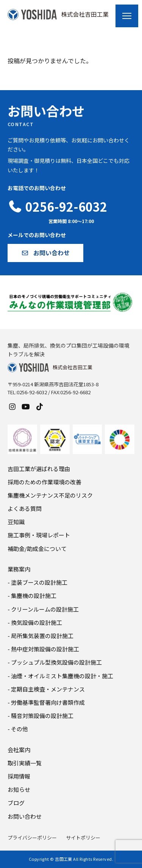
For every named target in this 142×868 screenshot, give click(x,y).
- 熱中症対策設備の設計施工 (43, 649)
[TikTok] (39, 406)
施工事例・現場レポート (39, 535)
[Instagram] (12, 406)
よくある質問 (25, 508)
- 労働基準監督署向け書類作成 (46, 702)
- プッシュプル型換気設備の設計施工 (55, 662)
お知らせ (19, 789)
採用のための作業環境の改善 (44, 482)
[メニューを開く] (127, 16)
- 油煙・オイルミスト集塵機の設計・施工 (60, 676)
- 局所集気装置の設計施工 (41, 636)
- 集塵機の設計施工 (32, 596)
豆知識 (16, 522)
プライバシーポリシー (32, 838)
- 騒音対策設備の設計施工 (41, 716)
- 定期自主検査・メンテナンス (46, 689)
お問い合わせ (25, 816)
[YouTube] (26, 406)
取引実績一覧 (25, 763)
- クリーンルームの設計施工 (43, 609)
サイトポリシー (83, 838)
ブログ (16, 803)
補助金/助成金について (37, 549)
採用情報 (19, 776)
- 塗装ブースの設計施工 (37, 582)
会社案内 (19, 750)
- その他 (18, 729)
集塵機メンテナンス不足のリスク (50, 495)
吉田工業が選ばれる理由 (39, 469)
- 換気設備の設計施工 (35, 622)
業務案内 (19, 569)
